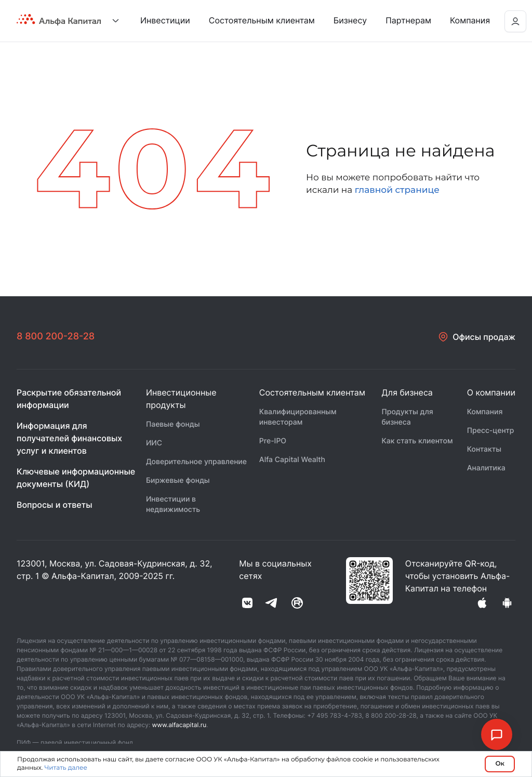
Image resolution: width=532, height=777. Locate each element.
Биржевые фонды (178, 480)
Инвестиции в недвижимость (173, 504)
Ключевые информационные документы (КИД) (76, 478)
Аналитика (486, 468)
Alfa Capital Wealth (292, 460)
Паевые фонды (173, 424)
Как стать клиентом (417, 441)
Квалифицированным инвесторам (298, 417)
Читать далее (66, 768)
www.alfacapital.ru (179, 725)
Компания (485, 412)
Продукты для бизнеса (407, 417)
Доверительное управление (196, 462)
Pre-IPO (273, 441)
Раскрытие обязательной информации (69, 399)
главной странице (397, 190)
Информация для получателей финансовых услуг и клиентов (69, 438)
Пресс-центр (491, 431)
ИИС (154, 443)
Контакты (484, 449)
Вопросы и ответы (55, 505)
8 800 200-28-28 (56, 337)
